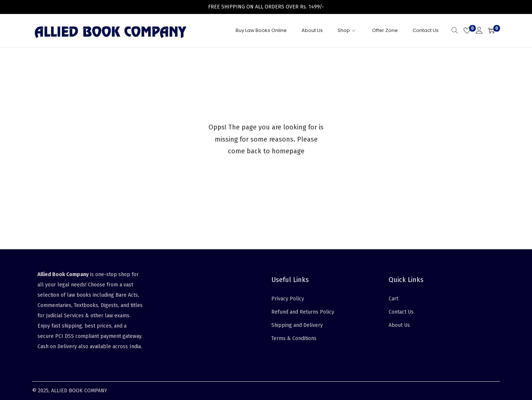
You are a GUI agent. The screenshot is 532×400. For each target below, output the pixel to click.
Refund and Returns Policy (303, 312)
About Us (399, 325)
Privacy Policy (288, 299)
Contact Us (401, 312)
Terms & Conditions (294, 338)
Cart (393, 299)
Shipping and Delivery (297, 325)
